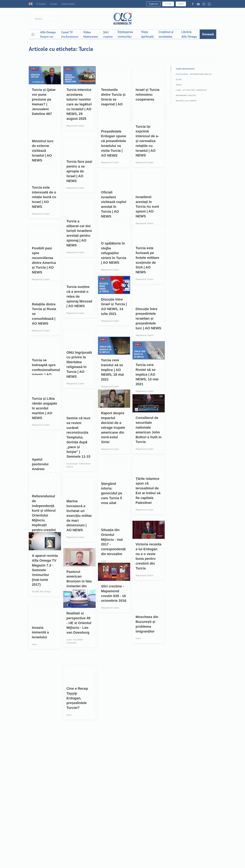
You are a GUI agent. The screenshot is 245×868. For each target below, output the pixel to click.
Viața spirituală (147, 34)
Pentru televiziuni (117, 862)
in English (37, 4)
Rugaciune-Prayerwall (81, 823)
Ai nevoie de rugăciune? (82, 817)
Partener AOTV (115, 817)
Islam (179, 79)
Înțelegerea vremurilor (125, 34)
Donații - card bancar (119, 829)
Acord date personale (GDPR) (158, 860)
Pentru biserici (115, 856)
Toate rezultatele (185, 69)
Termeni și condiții (156, 846)
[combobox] (45, 19)
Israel (179, 85)
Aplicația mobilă (155, 829)
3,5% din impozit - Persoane (117, 837)
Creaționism (75, 835)
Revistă (149, 835)
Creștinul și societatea (166, 34)
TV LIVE (168, 4)
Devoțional (74, 829)
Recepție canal (154, 823)
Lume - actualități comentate (191, 90)
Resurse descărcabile (158, 817)
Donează (208, 34)
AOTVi (181, 4)
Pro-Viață (73, 840)
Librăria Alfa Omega (189, 34)
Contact (54, 4)
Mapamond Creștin (186, 95)
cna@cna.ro (210, 861)
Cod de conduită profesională (195, 850)
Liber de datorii (77, 846)
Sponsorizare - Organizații (122, 850)
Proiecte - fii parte (117, 823)
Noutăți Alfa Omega (186, 101)
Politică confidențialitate (160, 852)
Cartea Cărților (68, 4)
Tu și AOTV (151, 840)
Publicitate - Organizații (120, 845)
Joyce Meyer (75, 852)
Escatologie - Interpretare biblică (194, 74)
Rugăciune (153, 4)
